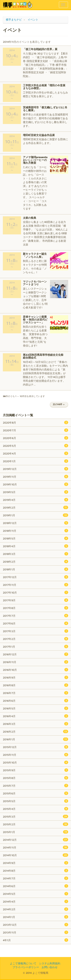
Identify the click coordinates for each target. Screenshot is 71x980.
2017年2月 (35, 639)
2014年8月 (35, 871)
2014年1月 (35, 917)
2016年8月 (35, 685)
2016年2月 (35, 731)
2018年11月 (35, 531)
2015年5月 (35, 801)
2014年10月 (35, 855)
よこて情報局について (23, 963)
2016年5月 (35, 708)
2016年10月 (35, 670)
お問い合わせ (50, 967)
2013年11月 (35, 932)
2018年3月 (35, 554)
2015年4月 (35, 809)
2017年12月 (35, 577)
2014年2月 (35, 909)
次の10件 (59, 404)
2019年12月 (35, 469)
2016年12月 (35, 654)
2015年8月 (35, 778)
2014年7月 (35, 878)
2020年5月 (35, 446)
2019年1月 (35, 515)
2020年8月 (35, 422)
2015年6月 (35, 793)
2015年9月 (35, 770)
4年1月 (35, 940)
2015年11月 (35, 755)
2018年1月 (35, 569)
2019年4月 (35, 500)
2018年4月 (35, 546)
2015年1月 (35, 832)
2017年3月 (35, 631)
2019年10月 (35, 484)
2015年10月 (35, 762)
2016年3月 (35, 724)
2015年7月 (35, 786)
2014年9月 (35, 863)
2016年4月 (35, 716)
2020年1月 (35, 461)
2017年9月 (35, 600)
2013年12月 (35, 925)
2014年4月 (35, 901)
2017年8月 (35, 608)
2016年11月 (35, 662)
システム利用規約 (50, 963)
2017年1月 (35, 646)
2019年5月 (35, 492)
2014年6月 (35, 886)
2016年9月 (35, 677)
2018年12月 (35, 523)
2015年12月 (35, 747)
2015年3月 (35, 816)
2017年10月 (35, 592)
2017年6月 (35, 623)
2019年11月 (35, 477)
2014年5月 (35, 894)
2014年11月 (35, 847)
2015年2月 (35, 824)
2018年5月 (35, 538)
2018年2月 (35, 562)
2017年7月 (35, 616)
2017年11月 (35, 585)
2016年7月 (35, 693)
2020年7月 (35, 430)
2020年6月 (35, 438)
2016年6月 (35, 701)
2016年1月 (35, 739)
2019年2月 (35, 507)
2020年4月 (35, 453)
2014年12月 (35, 840)
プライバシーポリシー (26, 967)
